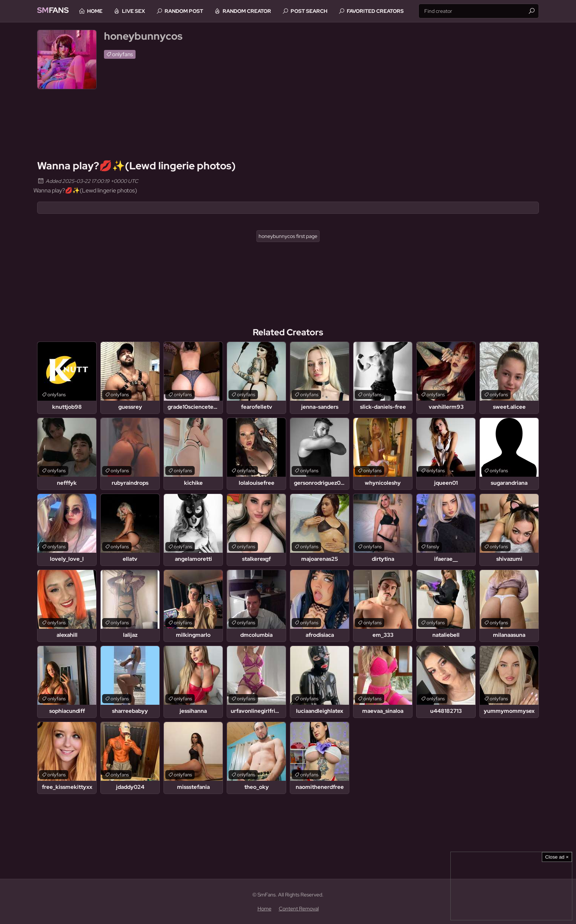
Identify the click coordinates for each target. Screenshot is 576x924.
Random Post (193, 11)
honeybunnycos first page (288, 236)
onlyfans (123, 54)
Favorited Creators (385, 11)
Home (104, 11)
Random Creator (256, 11)
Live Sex (143, 11)
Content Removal (299, 909)
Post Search (318, 11)
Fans (55, 11)
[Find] (532, 11)
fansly (433, 547)
